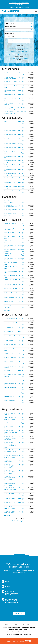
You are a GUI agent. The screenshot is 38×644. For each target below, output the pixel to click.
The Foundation (20, 7)
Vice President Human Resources (19, 51)
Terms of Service (28, 625)
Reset (14, 41)
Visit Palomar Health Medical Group (19, 2)
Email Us (8, 586)
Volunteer (12, 7)
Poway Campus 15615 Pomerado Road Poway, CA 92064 (12, 593)
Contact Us (6, 627)
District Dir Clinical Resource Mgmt (19, 58)
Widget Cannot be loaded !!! (19, 536)
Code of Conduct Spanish (10, 632)
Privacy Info (18, 625)
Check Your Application (19, 521)
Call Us (7, 581)
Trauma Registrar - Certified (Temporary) (19, 48)
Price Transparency (13, 634)
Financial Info (13, 630)
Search (24, 41)
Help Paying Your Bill (25, 634)
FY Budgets (30, 627)
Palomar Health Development (26, 632)
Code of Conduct (23, 630)
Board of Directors (15, 627)
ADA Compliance (9, 625)
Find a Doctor (19, 614)
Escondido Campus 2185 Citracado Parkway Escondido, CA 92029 (12, 601)
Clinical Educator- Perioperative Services (19, 55)
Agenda (24, 627)
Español (27, 7)
